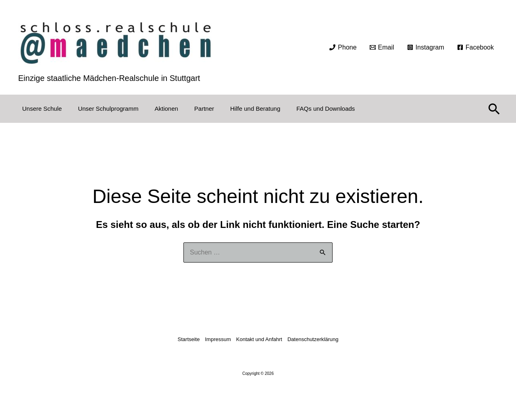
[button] (494, 109)
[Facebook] (475, 48)
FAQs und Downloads (326, 109)
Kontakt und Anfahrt (259, 339)
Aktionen (166, 109)
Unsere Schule (42, 109)
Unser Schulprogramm (108, 109)
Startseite (189, 339)
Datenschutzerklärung (313, 339)
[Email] (382, 48)
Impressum (218, 339)
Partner (204, 109)
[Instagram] (426, 48)
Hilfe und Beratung (255, 109)
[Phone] (343, 48)
